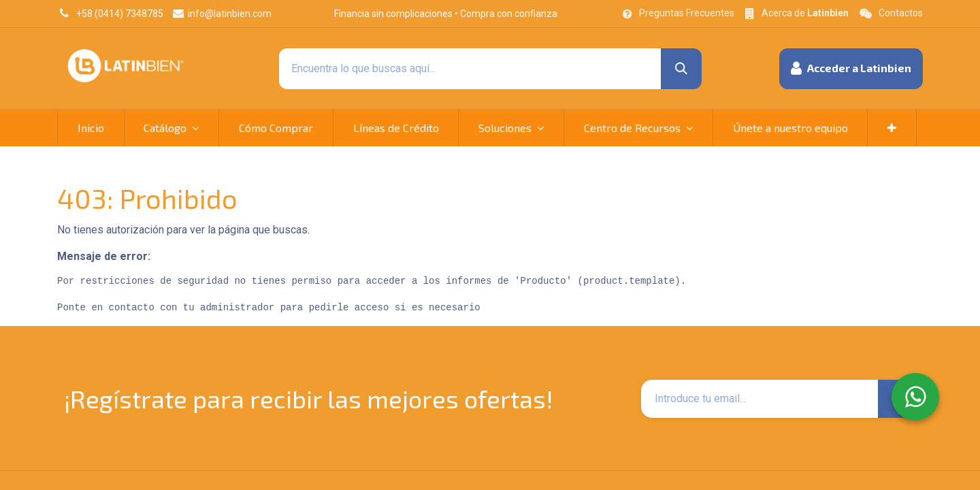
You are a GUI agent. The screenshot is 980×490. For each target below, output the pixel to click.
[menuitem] (91, 128)
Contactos (901, 13)
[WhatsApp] (915, 397)
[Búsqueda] (681, 69)
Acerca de (805, 13)
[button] (851, 69)
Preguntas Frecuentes (687, 13)
